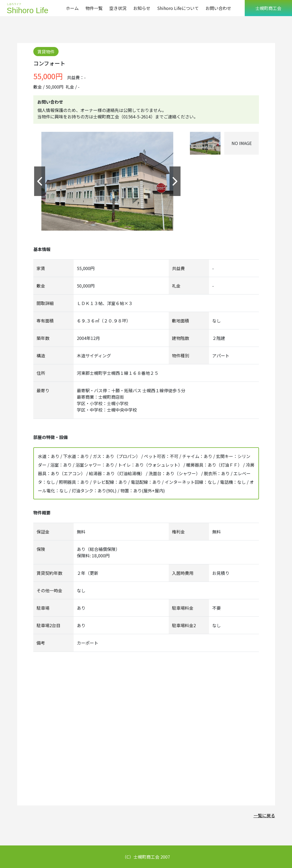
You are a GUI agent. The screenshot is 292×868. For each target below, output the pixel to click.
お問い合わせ (218, 8)
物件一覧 (94, 8)
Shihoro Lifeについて (178, 8)
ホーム (72, 8)
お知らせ (142, 8)
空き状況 (118, 8)
